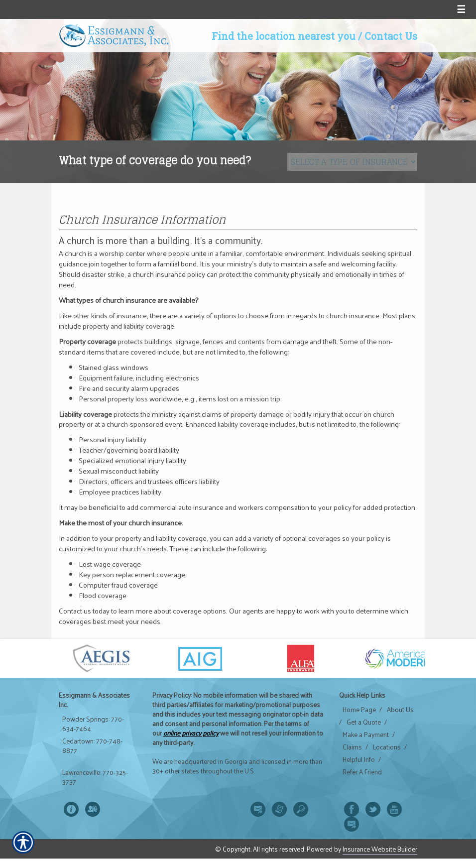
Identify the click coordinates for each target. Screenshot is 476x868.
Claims (352, 747)
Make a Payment (366, 735)
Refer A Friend (362, 772)
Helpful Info (359, 759)
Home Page (359, 710)
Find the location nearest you (284, 36)
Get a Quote (364, 722)
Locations (387, 747)
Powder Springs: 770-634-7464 (93, 724)
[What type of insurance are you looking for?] (352, 162)
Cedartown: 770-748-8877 (92, 746)
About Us (400, 710)
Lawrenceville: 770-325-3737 (95, 777)
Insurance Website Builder (380, 849)
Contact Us (391, 36)
